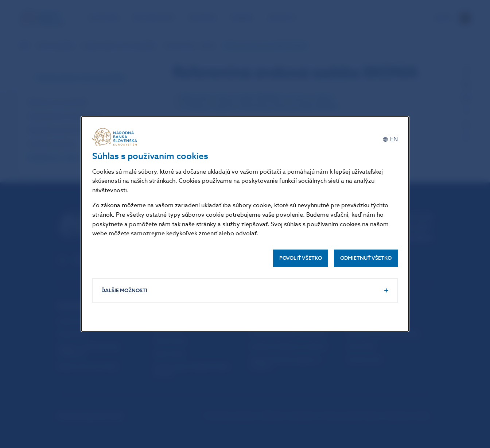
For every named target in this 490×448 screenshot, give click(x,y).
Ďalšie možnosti (124, 291)
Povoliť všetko (301, 258)
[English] (390, 140)
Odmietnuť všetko (366, 258)
